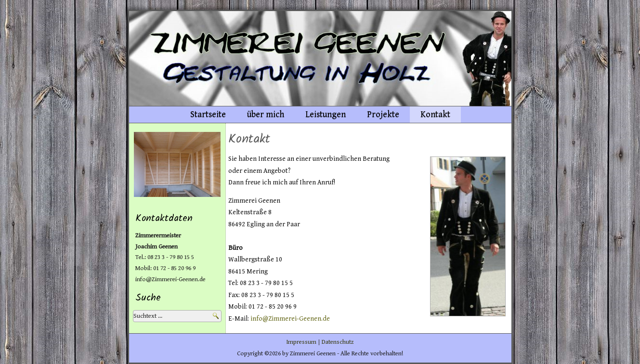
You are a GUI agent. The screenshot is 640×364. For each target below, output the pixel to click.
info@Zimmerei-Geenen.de (290, 319)
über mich (266, 114)
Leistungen (326, 114)
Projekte (383, 114)
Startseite (208, 114)
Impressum (301, 342)
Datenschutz (338, 342)
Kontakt (435, 114)
